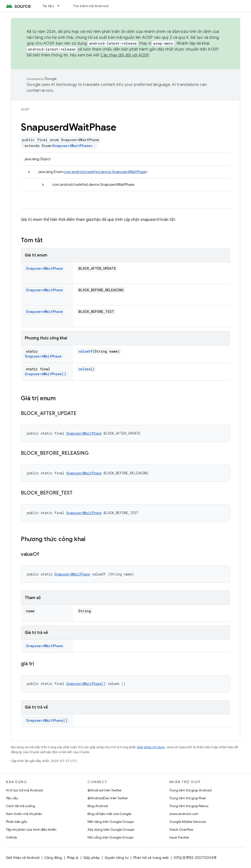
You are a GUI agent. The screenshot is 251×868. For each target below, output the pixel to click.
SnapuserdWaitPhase (71, 146)
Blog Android (98, 806)
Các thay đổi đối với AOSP (125, 55)
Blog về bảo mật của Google (109, 814)
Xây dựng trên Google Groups (111, 829)
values (84, 369)
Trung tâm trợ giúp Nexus (189, 806)
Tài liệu (48, 6)
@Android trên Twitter (105, 790)
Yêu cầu (12, 798)
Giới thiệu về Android (23, 858)
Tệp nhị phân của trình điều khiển (31, 829)
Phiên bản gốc (17, 822)
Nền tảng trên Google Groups (111, 822)
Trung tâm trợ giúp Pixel (188, 798)
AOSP (25, 109)
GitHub (11, 837)
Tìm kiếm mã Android (91, 6)
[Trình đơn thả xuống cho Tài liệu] (61, 6)
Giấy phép (92, 858)
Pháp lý (73, 858)
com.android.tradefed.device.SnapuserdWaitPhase (105, 172)
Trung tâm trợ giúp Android (190, 790)
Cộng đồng (53, 858)
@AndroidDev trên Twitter (108, 798)
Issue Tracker (179, 837)
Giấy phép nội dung (151, 747)
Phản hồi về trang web (151, 858)
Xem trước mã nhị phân (24, 814)
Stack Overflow (181, 829)
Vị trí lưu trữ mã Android (24, 790)
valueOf (86, 351)
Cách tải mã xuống (20, 806)
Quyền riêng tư (117, 858)
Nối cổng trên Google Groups (110, 837)
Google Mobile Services (188, 822)
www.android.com (184, 814)
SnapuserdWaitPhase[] (45, 374)
